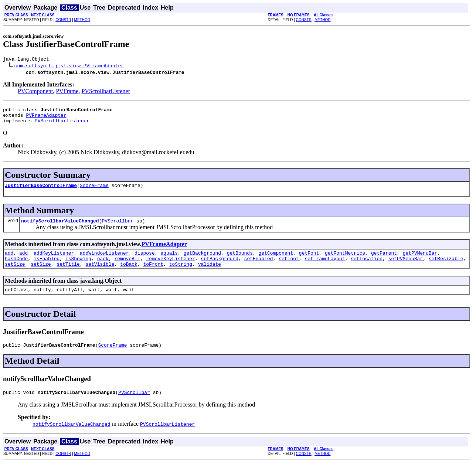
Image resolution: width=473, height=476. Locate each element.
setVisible (100, 274)
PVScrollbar (118, 227)
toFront (154, 274)
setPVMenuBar (406, 267)
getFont (309, 261)
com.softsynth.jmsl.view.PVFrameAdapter (69, 67)
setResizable (446, 267)
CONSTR (63, 20)
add (9, 261)
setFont (289, 267)
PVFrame (67, 92)
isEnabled (47, 267)
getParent (384, 261)
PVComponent (35, 92)
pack (103, 267)
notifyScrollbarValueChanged (60, 227)
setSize (15, 274)
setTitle (68, 274)
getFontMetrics (345, 261)
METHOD (82, 20)
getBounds (240, 261)
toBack (129, 274)
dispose (145, 261)
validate (210, 274)
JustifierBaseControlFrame (41, 191)
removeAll (127, 267)
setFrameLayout (325, 267)
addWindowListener (104, 261)
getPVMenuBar (420, 261)
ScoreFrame (94, 191)
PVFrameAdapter (46, 118)
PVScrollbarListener (106, 92)
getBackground (202, 261)
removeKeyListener (171, 267)
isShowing (78, 267)
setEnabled (259, 267)
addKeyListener (54, 261)
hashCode (16, 267)
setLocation (367, 267)
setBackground (219, 267)
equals (169, 261)
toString (181, 274)
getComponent (276, 261)
